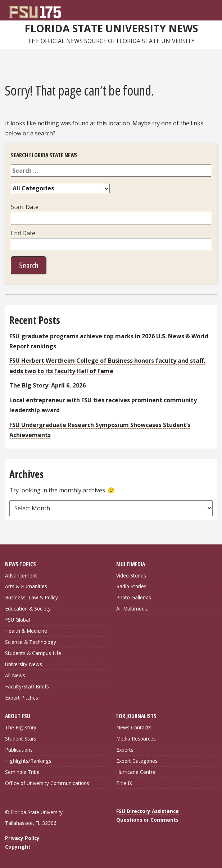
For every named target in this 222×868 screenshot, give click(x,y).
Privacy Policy (22, 838)
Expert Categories (137, 761)
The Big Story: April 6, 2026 (47, 385)
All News (15, 675)
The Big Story (21, 727)
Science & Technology (31, 642)
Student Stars (21, 739)
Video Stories (131, 575)
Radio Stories (131, 586)
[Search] (206, 9)
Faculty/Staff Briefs (27, 686)
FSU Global (17, 620)
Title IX (124, 783)
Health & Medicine (26, 631)
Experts (125, 750)
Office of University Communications (47, 783)
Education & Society (28, 609)
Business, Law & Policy (31, 597)
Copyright (18, 847)
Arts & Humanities (26, 586)
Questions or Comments (147, 820)
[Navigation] (213, 9)
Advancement (21, 575)
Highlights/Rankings (28, 761)
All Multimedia (132, 609)
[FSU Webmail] (199, 9)
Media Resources (136, 739)
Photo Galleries (134, 597)
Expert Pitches (22, 698)
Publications (19, 750)
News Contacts (134, 727)
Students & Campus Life (33, 653)
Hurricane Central (136, 772)
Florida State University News (111, 28)
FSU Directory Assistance (148, 811)
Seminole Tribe (22, 772)
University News (24, 664)
